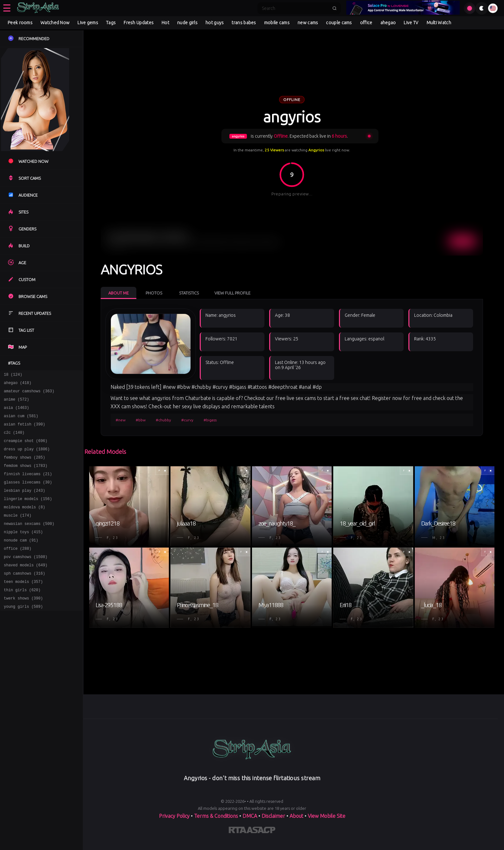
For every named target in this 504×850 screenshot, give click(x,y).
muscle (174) (18, 532)
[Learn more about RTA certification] (238, 831)
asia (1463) (16, 412)
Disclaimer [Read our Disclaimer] (273, 816)
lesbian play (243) (25, 505)
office (366, 23)
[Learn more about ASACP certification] (261, 831)
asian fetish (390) (25, 431)
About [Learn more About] (296, 816)
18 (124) (13, 375)
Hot (165, 23)
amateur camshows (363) (29, 394)
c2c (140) (14, 440)
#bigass (210, 420)
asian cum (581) (21, 421)
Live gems (88, 23)
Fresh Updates (139, 23)
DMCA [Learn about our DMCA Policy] (250, 816)
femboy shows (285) (25, 468)
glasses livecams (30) (28, 495)
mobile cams (277, 23)
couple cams (339, 23)
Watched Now (55, 23)
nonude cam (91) (21, 560)
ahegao (388, 23)
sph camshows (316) (25, 597)
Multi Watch (439, 23)
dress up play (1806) (27, 458)
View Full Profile (232, 293)
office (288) (18, 569)
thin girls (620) (22, 616)
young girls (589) (23, 634)
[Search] (295, 8)
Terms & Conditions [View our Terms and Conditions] (216, 816)
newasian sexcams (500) (29, 542)
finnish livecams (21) (28, 486)
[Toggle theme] (482, 8)
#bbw (141, 420)
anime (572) (16, 403)
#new (121, 420)
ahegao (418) (18, 385)
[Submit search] (335, 8)
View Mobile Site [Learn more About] (327, 816)
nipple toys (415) (23, 551)
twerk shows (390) (23, 625)
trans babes (244, 23)
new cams (308, 23)
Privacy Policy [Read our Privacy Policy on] (174, 816)
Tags (111, 23)
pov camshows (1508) (26, 579)
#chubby (163, 420)
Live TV (411, 23)
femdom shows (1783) (26, 477)
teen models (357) (23, 606)
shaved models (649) (26, 588)
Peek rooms (20, 23)
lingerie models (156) (28, 514)
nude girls (187, 23)
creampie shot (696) (26, 449)
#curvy (187, 420)
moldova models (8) (25, 523)
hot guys (215, 23)
